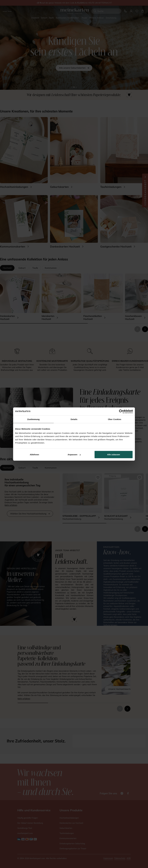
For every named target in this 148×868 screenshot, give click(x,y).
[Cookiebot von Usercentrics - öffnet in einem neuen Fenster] (121, 411)
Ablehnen (34, 455)
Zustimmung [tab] (33, 419)
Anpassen (74, 455)
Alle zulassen (114, 455)
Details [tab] (74, 419)
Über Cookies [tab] (115, 419)
